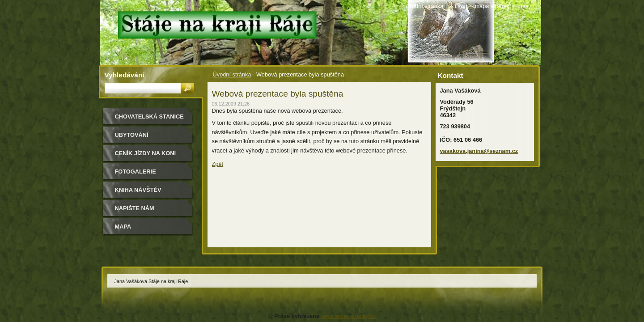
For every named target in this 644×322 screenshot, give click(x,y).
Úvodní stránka (232, 74)
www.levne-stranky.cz (348, 316)
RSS (524, 6)
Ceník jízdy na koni (146, 153)
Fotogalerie (136, 172)
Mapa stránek (492, 6)
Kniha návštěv (138, 190)
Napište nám (135, 208)
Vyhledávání (125, 75)
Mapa (123, 227)
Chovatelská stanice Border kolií (149, 120)
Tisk (459, 6)
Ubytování (132, 135)
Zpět (218, 164)
